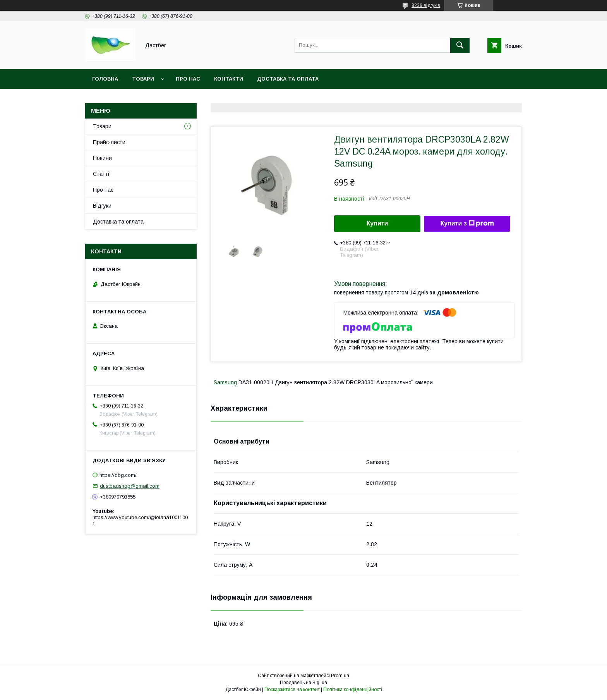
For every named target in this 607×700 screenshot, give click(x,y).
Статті (101, 174)
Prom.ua (340, 676)
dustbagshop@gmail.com (130, 486)
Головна (105, 79)
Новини (102, 158)
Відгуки (102, 206)
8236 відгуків (426, 5)
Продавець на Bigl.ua (303, 683)
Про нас (188, 79)
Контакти (229, 79)
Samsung (225, 382)
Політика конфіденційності (353, 690)
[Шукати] (460, 45)
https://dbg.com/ (118, 475)
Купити (377, 223)
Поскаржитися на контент (292, 690)
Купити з (467, 224)
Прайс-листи (109, 142)
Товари (143, 79)
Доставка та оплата (288, 79)
